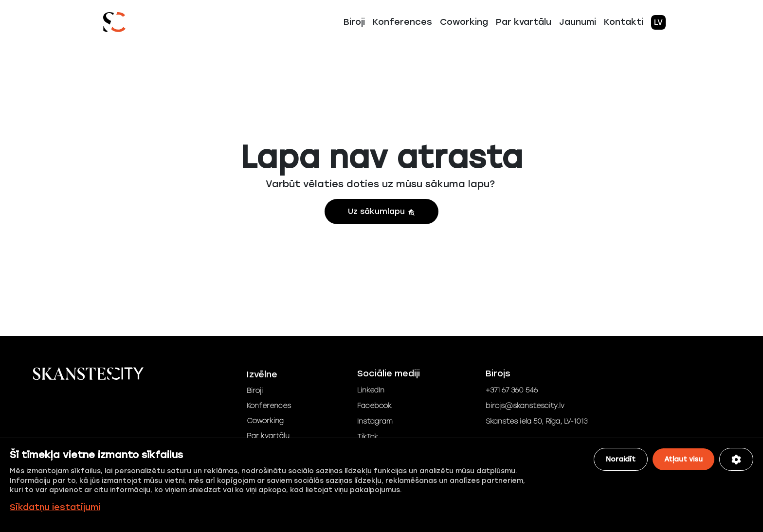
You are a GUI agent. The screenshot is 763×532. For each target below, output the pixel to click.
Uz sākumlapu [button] (381, 211)
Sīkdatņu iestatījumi (55, 507)
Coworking (464, 22)
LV (658, 22)
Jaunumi (578, 22)
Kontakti (624, 22)
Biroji (354, 22)
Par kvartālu (524, 22)
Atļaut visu (683, 459)
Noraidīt (621, 459)
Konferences (402, 22)
